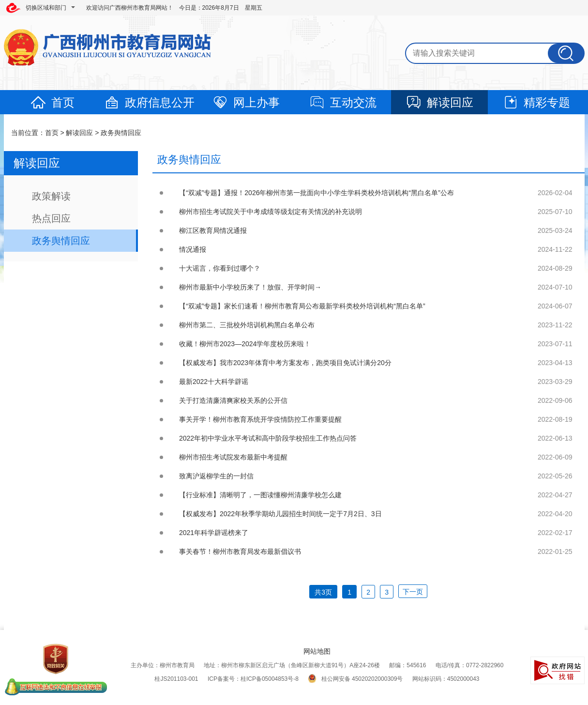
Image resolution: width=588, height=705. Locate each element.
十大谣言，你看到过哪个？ (220, 268)
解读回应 (439, 102)
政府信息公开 (149, 102)
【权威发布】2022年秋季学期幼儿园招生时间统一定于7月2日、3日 (280, 514)
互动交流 (343, 102)
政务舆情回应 (121, 133)
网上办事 (246, 102)
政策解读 (51, 196)
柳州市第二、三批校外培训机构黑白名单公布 (247, 325)
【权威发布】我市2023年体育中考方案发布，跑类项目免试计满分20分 (285, 363)
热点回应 (51, 218)
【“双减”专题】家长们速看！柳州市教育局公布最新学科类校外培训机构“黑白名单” (302, 306)
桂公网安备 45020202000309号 (355, 679)
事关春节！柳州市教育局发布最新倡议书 (240, 552)
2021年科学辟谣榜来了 (214, 533)
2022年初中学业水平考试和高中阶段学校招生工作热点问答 (268, 438)
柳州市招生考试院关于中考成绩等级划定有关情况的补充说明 (271, 212)
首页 (52, 102)
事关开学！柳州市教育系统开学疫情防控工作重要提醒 (260, 419)
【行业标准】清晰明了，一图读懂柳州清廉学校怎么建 (260, 495)
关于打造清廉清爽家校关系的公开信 (233, 400)
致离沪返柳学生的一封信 (216, 476)
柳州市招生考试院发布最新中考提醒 (233, 457)
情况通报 (193, 249)
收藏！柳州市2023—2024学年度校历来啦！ (245, 344)
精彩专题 (536, 102)
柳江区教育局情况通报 (213, 230)
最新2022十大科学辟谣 (214, 382)
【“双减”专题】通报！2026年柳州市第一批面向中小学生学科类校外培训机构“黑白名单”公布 (317, 193)
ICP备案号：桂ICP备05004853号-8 (253, 679)
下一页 (413, 592)
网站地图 (317, 651)
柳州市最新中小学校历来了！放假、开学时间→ (250, 287)
